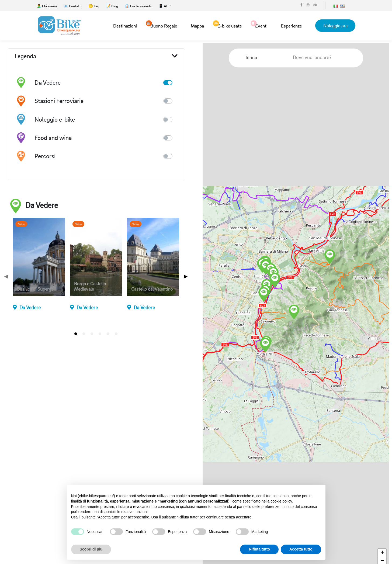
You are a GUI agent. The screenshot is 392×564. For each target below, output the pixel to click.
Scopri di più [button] (91, 549)
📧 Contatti (73, 6)
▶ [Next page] (186, 276)
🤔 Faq (94, 6)
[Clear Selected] (273, 57)
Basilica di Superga (35, 289)
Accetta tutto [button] (301, 549)
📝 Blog (112, 6)
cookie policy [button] (281, 501)
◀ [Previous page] (6, 276)
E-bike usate (229, 25)
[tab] (76, 334)
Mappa (197, 26)
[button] (330, 257)
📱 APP (164, 6)
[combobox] (262, 57)
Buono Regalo (164, 25)
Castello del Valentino (152, 289)
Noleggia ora (335, 25)
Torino (21, 224)
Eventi (261, 25)
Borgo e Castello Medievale (90, 286)
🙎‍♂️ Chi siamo (47, 6)
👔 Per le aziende (138, 6)
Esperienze (291, 26)
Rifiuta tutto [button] (259, 549)
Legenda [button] (96, 56)
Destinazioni (125, 26)
